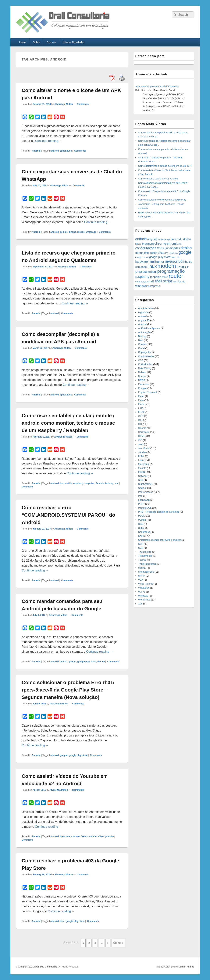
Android (36, 151)
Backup (142, 336)
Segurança (144, 532)
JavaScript (144, 448)
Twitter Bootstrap (148, 564)
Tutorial (142, 560)
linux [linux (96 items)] (152, 266)
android (55, 151)
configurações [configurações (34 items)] (146, 248)
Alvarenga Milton (64, 104)
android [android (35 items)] (141, 239)
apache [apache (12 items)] (163, 239)
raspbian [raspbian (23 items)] (156, 277)
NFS (141, 480)
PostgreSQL (145, 508)
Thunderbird (145, 552)
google (72, 662)
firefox (84, 836)
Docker (142, 376)
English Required (148, 392)
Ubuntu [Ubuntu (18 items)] (181, 281)
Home (23, 42)
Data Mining (145, 368)
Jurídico (143, 452)
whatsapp (91, 232)
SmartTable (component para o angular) (160, 540)
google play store (87, 662)
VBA (141, 580)
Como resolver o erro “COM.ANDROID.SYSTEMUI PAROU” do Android (69, 515)
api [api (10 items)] (169, 239)
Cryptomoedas (146, 356)
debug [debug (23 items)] (139, 253)
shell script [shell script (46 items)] (163, 281)
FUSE (142, 412)
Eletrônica (144, 384)
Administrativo (146, 308)
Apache (142, 324)
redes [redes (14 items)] (165, 277)
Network (143, 476)
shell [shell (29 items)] (150, 281)
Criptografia (145, 352)
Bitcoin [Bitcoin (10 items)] (138, 244)
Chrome (143, 344)
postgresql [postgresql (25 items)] (149, 272)
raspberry (78, 483)
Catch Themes (186, 967)
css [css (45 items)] (160, 248)
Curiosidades (145, 364)
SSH (141, 544)
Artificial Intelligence (149, 328)
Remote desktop (104, 483)
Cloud (141, 348)
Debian (142, 372)
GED (141, 416)
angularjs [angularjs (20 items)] (153, 239)
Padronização (146, 492)
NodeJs (142, 488)
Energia (142, 388)
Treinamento (145, 556)
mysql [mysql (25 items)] (181, 267)
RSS (141, 524)
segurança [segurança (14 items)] (141, 282)
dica (62, 921)
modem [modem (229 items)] (167, 266)
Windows (143, 596)
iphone (72, 232)
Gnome (142, 428)
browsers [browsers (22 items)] (148, 244)
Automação (144, 332)
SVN (141, 548)
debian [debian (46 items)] (186, 248)
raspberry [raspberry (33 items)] (142, 277)
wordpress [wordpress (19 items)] (154, 286)
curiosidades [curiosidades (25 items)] (171, 248)
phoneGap (144, 500)
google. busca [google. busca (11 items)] (142, 257)
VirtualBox (144, 588)
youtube (109, 836)
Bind (141, 340)
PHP (141, 504)
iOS (140, 440)
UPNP (142, 576)
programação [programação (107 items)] (171, 271)
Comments (82, 104)
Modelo (142, 468)
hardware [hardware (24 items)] (142, 262)
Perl (140, 496)
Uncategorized (146, 572)
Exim (141, 400)
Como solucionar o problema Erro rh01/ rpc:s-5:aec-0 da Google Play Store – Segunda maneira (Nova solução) (68, 690)
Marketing (144, 464)
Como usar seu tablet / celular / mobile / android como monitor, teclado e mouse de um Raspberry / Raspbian (68, 423)
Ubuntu (142, 568)
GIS (140, 420)
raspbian (90, 483)
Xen (140, 604)
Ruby (141, 528)
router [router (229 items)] (176, 276)
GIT (140, 424)
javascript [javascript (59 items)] (173, 261)
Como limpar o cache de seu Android (158, 179)
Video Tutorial (146, 584)
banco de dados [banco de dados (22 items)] (181, 239)
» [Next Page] (108, 943)
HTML (142, 436)
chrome (75, 836)
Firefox (142, 404)
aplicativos (66, 151)
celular (64, 232)
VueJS (142, 592)
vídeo (101, 836)
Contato (51, 42)
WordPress (144, 600)
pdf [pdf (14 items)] (187, 267)
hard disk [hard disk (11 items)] (175, 257)
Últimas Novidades (74, 42)
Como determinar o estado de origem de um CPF (165, 166)
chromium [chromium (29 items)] (174, 244)
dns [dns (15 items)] (166, 253)
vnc (117, 483)
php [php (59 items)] (139, 271)
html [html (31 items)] (152, 262)
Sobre (36, 42)
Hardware (144, 432)
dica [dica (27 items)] (161, 253)
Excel (141, 396)
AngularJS (144, 320)
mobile (81, 232)
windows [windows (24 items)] (141, 286)
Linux (141, 460)
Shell (141, 536)
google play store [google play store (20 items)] (160, 257)
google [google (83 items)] (185, 252)
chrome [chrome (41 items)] (160, 243)
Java (141, 444)
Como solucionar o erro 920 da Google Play (162, 200)
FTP (141, 408)
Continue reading (49, 141)
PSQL (142, 516)
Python (142, 520)
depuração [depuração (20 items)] (151, 253)
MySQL (142, 472)
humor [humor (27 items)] (160, 262)
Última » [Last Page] (118, 943)
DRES (142, 380)
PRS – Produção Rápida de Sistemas (159, 512)
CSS (141, 360)
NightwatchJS (146, 484)
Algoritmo (143, 312)
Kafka (141, 456)
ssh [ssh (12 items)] (174, 282)
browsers (65, 836)
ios (62, 483)
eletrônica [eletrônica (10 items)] (173, 253)
